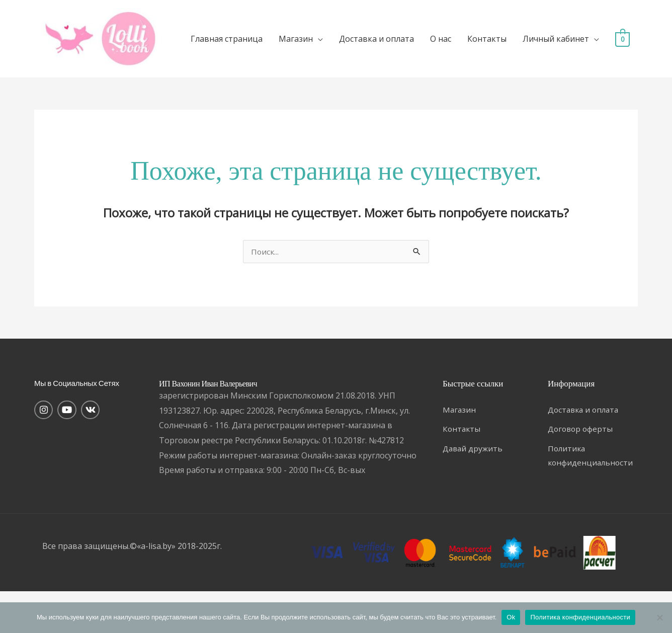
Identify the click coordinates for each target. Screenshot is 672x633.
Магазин (326, 43)
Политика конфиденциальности (580, 617)
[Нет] (659, 617)
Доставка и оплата (407, 43)
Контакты (518, 43)
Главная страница (257, 43)
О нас (471, 43)
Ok (511, 617)
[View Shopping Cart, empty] (50, 94)
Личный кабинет (586, 43)
